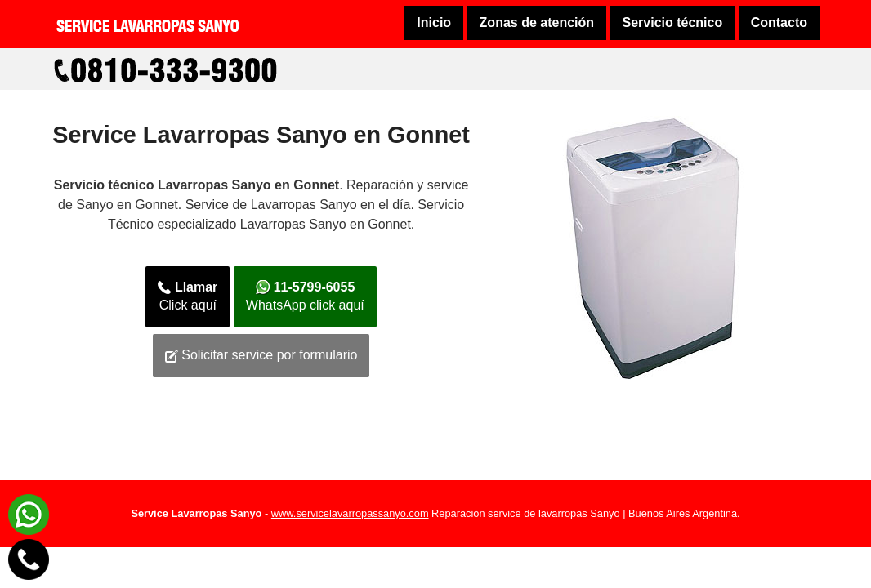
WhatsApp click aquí (305, 296)
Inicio (434, 22)
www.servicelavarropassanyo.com (350, 513)
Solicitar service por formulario (261, 355)
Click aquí (188, 296)
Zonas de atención (537, 22)
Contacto (779, 22)
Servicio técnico (673, 22)
